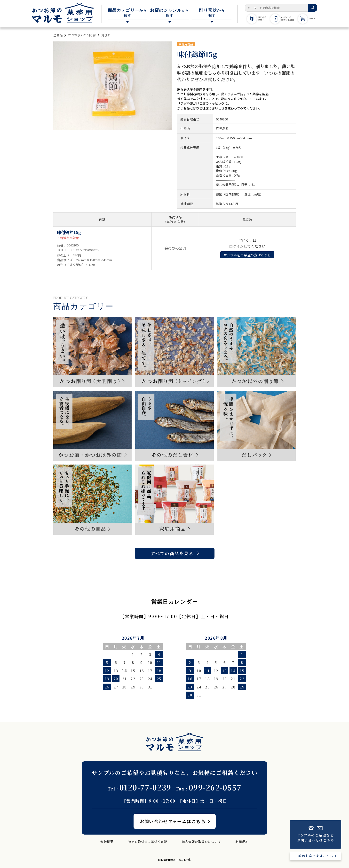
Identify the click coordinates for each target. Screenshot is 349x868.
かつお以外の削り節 (82, 35)
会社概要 (107, 841)
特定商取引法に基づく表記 (148, 841)
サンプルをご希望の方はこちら (247, 255)
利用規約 (242, 841)
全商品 (58, 35)
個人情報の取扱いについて (201, 841)
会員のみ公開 (175, 248)
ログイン (236, 246)
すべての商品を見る (172, 553)
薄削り (106, 35)
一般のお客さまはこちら (314, 856)
